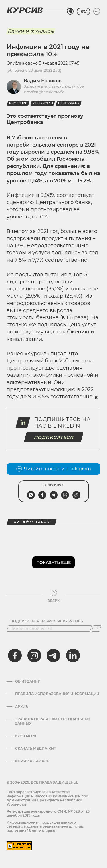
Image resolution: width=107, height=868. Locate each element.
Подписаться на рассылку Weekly (47, 621)
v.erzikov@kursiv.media (44, 92)
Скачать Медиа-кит (36, 749)
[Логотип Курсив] (25, 10)
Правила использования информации (57, 694)
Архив (22, 707)
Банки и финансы (31, 31)
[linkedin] (73, 655)
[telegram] (53, 655)
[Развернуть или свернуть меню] (97, 11)
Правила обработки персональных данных (53, 721)
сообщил (43, 159)
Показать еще (53, 562)
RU (83, 11)
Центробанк (69, 103)
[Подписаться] (96, 628)
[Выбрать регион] (70, 11)
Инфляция (18, 103)
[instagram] (34, 655)
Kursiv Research (32, 761)
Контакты (26, 736)
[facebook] (15, 655)
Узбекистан (43, 103)
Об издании (28, 681)
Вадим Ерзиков (43, 81)
